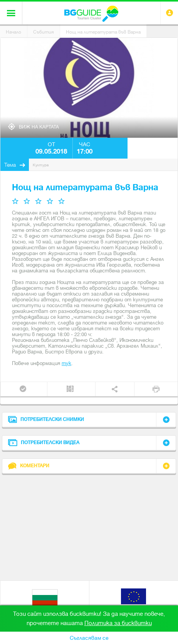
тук (66, 363)
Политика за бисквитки (118, 623)
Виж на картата (39, 127)
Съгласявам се (89, 638)
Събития (44, 32)
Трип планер (70, 389)
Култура (41, 165)
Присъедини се (23, 389)
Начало (13, 32)
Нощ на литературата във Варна (103, 32)
